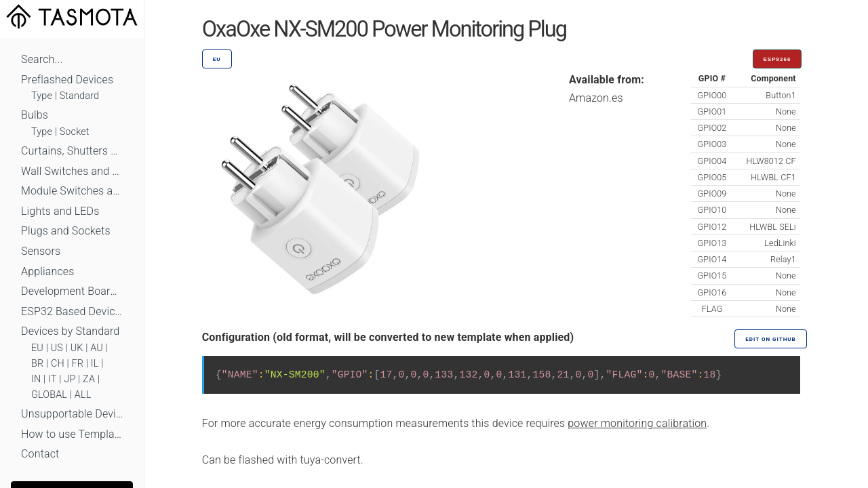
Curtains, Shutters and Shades (72, 151)
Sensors (41, 251)
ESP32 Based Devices (72, 311)
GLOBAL (49, 395)
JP (70, 379)
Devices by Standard (70, 331)
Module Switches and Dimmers (72, 191)
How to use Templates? (72, 434)
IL (95, 364)
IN (36, 379)
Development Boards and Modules (72, 291)
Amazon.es (596, 98)
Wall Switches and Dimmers (72, 171)
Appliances (48, 271)
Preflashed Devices (67, 80)
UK (77, 348)
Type (42, 96)
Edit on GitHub (770, 339)
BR (37, 364)
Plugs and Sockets (66, 231)
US (57, 348)
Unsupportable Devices (72, 414)
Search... (42, 59)
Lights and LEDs (60, 211)
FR (78, 364)
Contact (40, 454)
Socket (75, 132)
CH (58, 364)
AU (97, 348)
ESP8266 (777, 59)
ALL (83, 395)
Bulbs (35, 115)
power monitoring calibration (637, 423)
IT (53, 379)
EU (37, 348)
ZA (89, 379)
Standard (79, 96)
